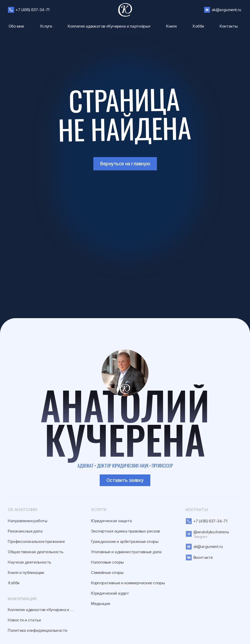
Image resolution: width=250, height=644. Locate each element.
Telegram (200, 537)
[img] (125, 373)
